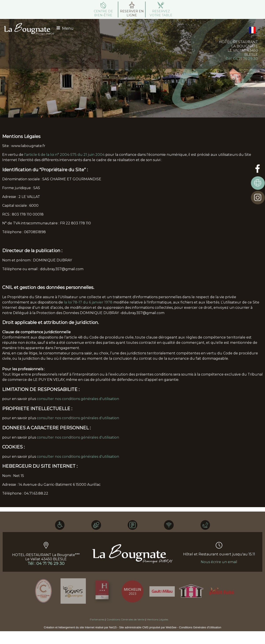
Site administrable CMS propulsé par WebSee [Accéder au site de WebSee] (148, 627)
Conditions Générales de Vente (125, 619)
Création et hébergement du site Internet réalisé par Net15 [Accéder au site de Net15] (80, 627)
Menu (68, 28)
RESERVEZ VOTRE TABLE (161, 13)
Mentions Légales (157, 619)
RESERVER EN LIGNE (132, 13)
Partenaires (97, 619)
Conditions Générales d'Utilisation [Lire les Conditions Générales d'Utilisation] (200, 627)
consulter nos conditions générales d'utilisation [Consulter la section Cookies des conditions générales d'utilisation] (78, 457)
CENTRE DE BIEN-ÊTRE (103, 13)
